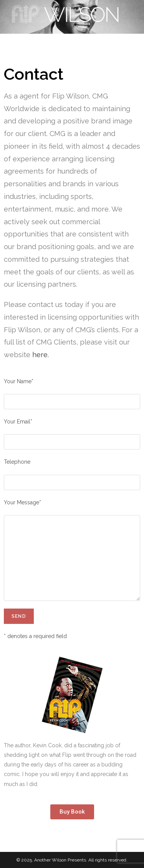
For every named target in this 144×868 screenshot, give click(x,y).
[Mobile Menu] (126, 43)
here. (41, 355)
